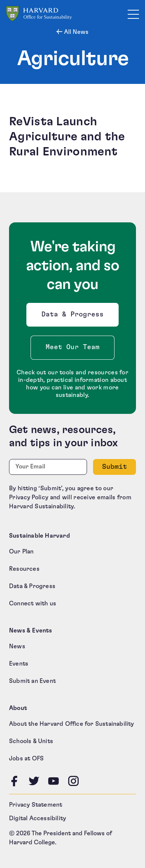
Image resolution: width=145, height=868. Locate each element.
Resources (24, 569)
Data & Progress (74, 317)
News (17, 646)
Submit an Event (32, 681)
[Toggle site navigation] (133, 14)
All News (76, 32)
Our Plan (21, 552)
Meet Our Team (72, 347)
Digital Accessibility (37, 818)
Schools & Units (31, 741)
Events (19, 664)
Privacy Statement (36, 805)
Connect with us (33, 603)
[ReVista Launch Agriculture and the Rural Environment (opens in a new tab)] (72, 137)
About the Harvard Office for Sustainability (72, 724)
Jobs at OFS (26, 759)
